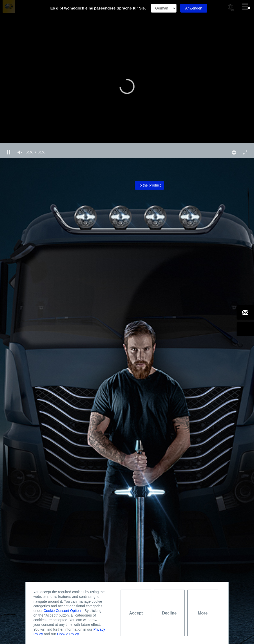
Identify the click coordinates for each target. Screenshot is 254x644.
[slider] (127, 145)
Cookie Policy (68, 634)
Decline (169, 613)
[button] (127, 86)
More (203, 613)
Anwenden (194, 8)
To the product (149, 185)
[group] (20, 152)
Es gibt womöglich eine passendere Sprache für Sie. (98, 8)
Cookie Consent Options (63, 611)
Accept (136, 613)
